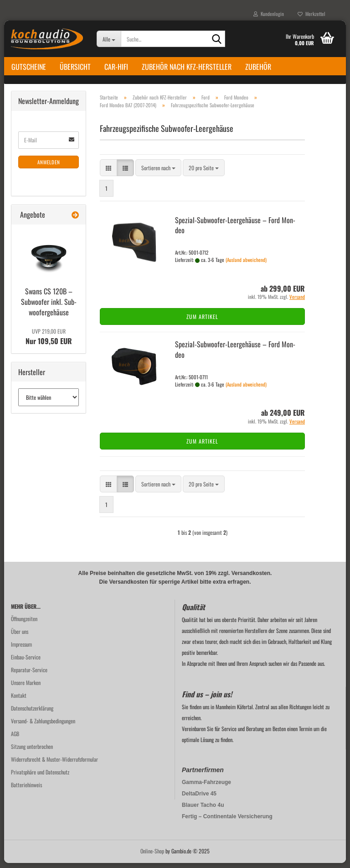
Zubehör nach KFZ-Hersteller (187, 67)
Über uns (20, 636)
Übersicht (75, 67)
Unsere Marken (26, 688)
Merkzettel (311, 14)
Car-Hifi (116, 67)
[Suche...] (109, 39)
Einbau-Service (26, 662)
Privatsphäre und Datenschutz (40, 777)
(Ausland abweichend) (246, 265)
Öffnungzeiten (24, 624)
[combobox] (158, 173)
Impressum (21, 649)
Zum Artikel (202, 322)
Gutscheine (29, 67)
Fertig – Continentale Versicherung (227, 821)
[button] (108, 173)
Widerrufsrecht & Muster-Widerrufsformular (54, 764)
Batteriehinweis (26, 790)
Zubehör (258, 67)
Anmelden (49, 167)
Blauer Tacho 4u (203, 810)
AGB (15, 739)
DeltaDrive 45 (199, 799)
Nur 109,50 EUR (49, 342)
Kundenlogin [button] (269, 14)
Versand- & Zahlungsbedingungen (43, 726)
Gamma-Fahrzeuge (206, 787)
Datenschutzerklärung (32, 713)
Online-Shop (152, 856)
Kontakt (19, 700)
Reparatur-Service (29, 675)
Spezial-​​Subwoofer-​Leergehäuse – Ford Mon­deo (235, 230)
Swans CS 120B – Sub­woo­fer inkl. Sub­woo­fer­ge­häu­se (49, 307)
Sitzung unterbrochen (32, 751)
